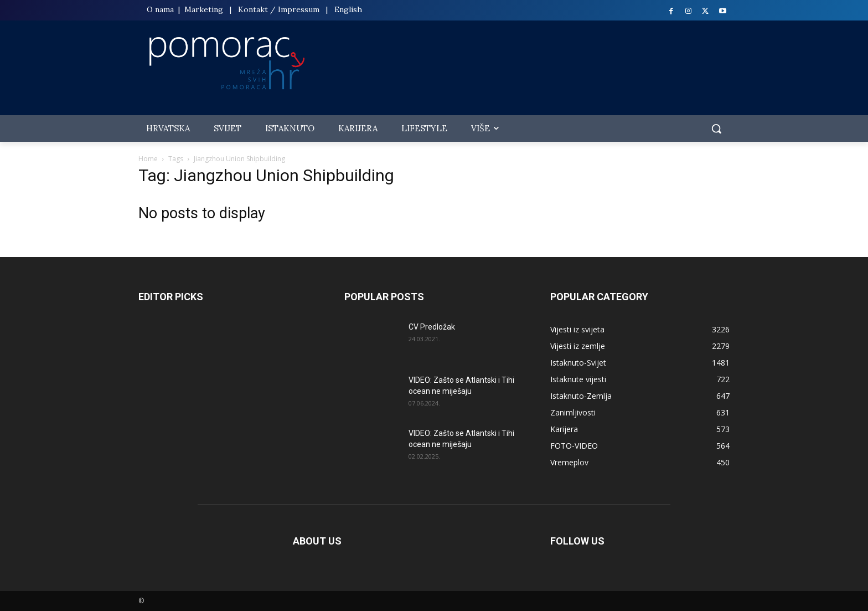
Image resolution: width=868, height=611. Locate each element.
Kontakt (253, 9)
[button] (716, 129)
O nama (161, 9)
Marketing (204, 9)
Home (148, 159)
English (348, 9)
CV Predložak (432, 327)
